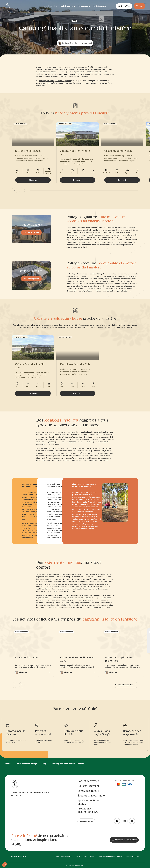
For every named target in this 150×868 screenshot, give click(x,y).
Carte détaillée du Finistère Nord (77, 659)
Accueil (8, 764)
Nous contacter (86, 821)
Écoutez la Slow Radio (91, 796)
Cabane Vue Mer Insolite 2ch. (75, 153)
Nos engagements (89, 786)
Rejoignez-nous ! (88, 791)
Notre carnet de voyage (27, 764)
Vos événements (99, 6)
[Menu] (139, 6)
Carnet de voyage (88, 781)
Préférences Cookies (64, 857)
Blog (44, 764)
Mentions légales (132, 857)
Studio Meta (79, 865)
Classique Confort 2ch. (118, 151)
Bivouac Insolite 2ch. (28, 151)
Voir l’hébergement (31, 232)
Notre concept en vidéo (85, 857)
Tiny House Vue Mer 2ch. (75, 364)
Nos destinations (51, 6)
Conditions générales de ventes (110, 857)
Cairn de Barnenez (27, 658)
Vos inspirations (84, 6)
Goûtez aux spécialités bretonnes (119, 659)
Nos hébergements (68, 6)
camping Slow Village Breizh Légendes (55, 81)
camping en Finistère (58, 574)
